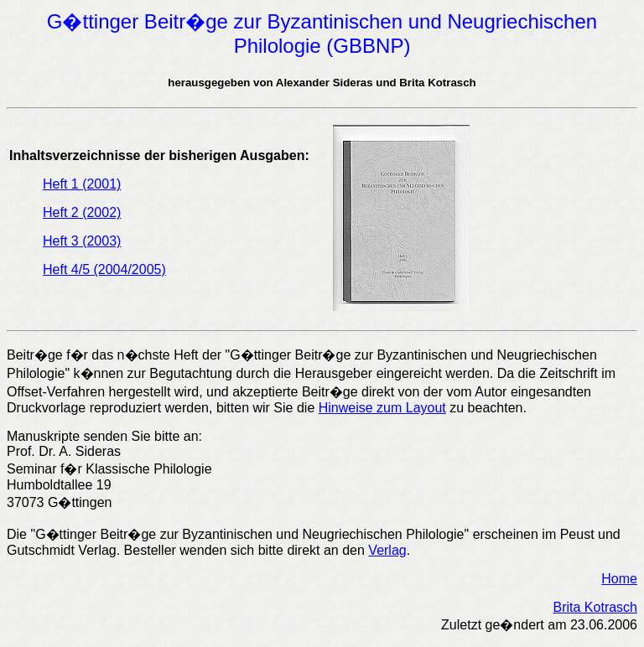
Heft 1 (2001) (82, 184)
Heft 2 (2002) (82, 212)
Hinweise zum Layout (382, 408)
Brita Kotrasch (595, 607)
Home (619, 579)
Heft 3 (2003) (82, 241)
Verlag (387, 550)
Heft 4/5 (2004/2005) (104, 269)
